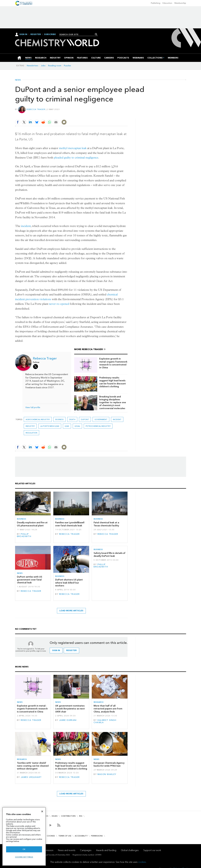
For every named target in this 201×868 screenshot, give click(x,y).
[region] (24, 836)
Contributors (68, 816)
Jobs (43, 66)
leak (67, 426)
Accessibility (81, 836)
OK (24, 849)
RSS (81, 816)
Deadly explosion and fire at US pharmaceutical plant (32, 524)
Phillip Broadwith (24, 535)
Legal (77, 426)
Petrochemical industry (98, 426)
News (18, 80)
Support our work (152, 850)
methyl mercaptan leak (73, 148)
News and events (67, 850)
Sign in (56, 650)
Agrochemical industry (38, 419)
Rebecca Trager (36, 109)
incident (26, 226)
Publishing (156, 3)
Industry (30, 426)
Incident (117, 419)
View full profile (33, 407)
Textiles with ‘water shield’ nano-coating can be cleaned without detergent (33, 766)
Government (101, 419)
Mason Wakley (107, 774)
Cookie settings (24, 857)
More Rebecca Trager (88, 349)
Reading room (55, 66)
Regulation (31, 433)
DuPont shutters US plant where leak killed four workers (69, 583)
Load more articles (71, 611)
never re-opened (59, 304)
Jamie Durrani (68, 720)
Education (167, 3)
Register (36, 34)
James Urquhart (31, 777)
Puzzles (67, 66)
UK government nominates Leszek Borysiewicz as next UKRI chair (70, 709)
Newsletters (33, 66)
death (72, 419)
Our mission (47, 850)
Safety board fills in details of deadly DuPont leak (109, 554)
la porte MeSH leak (50, 426)
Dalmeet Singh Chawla (105, 721)
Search (96, 34)
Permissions (97, 836)
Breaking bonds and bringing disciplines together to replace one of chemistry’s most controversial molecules (113, 402)
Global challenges (130, 850)
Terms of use (65, 836)
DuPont (85, 419)
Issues (55, 816)
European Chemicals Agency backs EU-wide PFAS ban (109, 764)
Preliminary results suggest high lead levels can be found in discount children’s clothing (113, 382)
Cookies (51, 836)
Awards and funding (106, 850)
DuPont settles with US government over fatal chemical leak (30, 580)
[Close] (42, 811)
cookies (142, 862)
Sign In (23, 34)
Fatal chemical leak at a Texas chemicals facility (106, 524)
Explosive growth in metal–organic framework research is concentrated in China (113, 363)
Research (99, 702)
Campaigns (86, 850)
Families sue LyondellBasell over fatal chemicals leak (70, 524)
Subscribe (50, 34)
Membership (180, 3)
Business (59, 419)
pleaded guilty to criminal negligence (76, 158)
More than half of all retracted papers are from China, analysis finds (108, 709)
